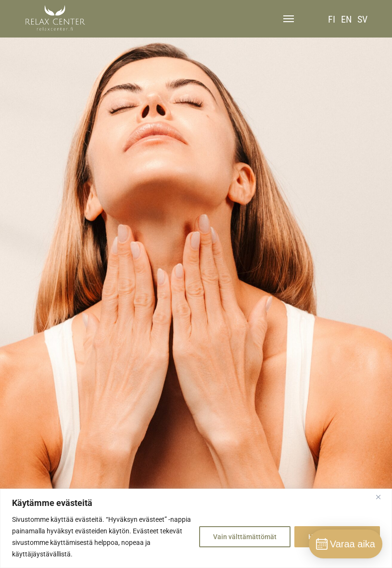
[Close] (382, 497)
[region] (196, 528)
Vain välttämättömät (245, 537)
